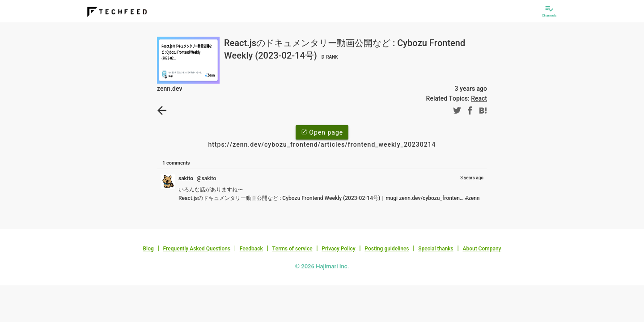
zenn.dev (169, 89)
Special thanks (436, 249)
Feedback (251, 249)
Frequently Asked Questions (197, 249)
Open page (322, 132)
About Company (482, 249)
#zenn (472, 198)
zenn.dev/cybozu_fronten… (431, 198)
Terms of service (292, 249)
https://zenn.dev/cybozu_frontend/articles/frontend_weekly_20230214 (322, 144)
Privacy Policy (338, 249)
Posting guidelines (387, 249)
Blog (148, 249)
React (479, 98)
